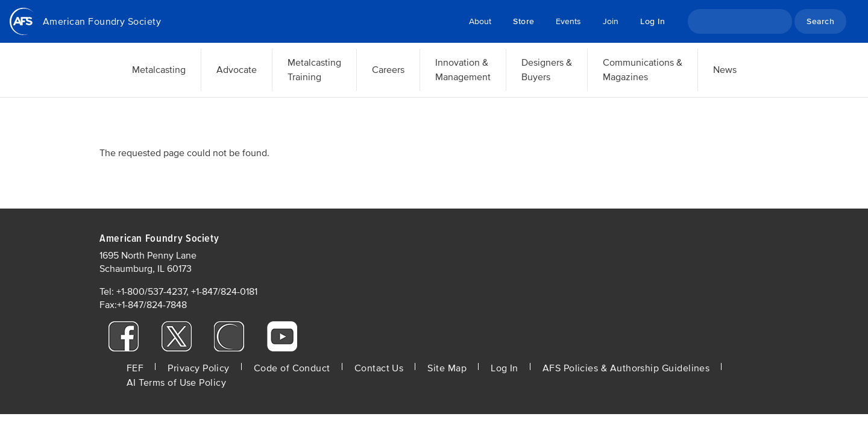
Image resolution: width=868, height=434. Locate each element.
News (725, 70)
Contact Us (379, 368)
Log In (653, 21)
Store (524, 21)
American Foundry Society (102, 22)
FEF (135, 368)
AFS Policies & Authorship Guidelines (626, 368)
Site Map (447, 368)
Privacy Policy (198, 368)
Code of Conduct (292, 368)
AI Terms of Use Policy (176, 383)
